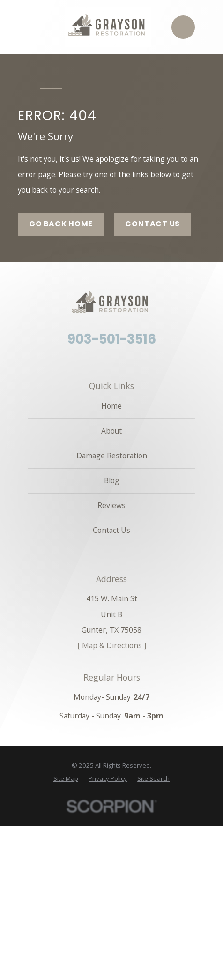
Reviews (111, 505)
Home (111, 406)
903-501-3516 (112, 339)
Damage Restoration (112, 456)
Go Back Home (61, 224)
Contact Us (152, 224)
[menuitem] (66, 779)
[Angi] (111, 360)
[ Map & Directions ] (112, 645)
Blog (112, 480)
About (111, 431)
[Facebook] (96, 360)
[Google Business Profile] (127, 360)
